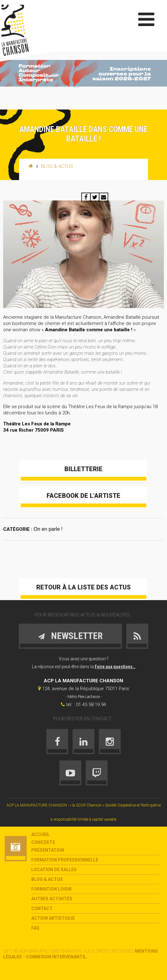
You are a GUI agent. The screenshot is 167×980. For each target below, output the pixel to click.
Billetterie (83, 469)
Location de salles (54, 870)
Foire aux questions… (115, 667)
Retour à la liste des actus (83, 587)
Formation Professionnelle (65, 860)
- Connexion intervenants (54, 957)
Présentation (48, 850)
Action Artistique (53, 918)
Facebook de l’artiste (83, 496)
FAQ (35, 928)
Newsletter (70, 636)
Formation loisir (51, 889)
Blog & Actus (57, 166)
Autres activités (52, 899)
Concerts (43, 842)
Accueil (40, 834)
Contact (42, 908)
